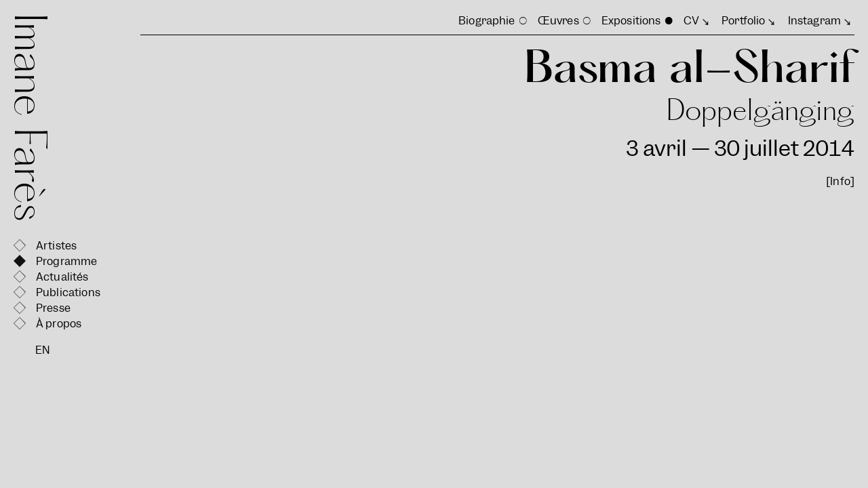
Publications (68, 292)
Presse (53, 308)
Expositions (631, 21)
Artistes (56, 246)
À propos (59, 324)
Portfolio (743, 21)
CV (691, 21)
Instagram (814, 21)
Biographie (487, 21)
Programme (66, 261)
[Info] (840, 181)
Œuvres (558, 21)
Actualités (62, 277)
